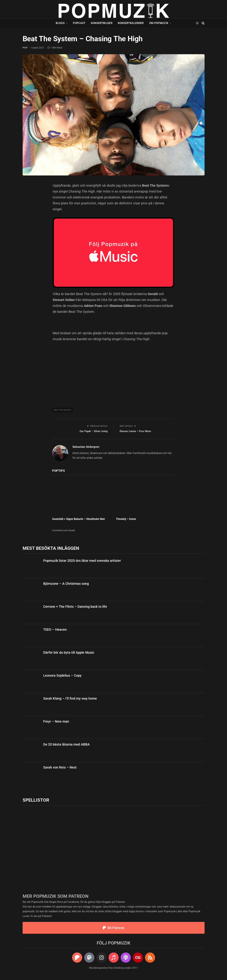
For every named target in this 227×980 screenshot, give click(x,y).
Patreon (120, 902)
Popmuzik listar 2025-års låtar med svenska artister (82, 561)
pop (25, 48)
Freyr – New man (56, 721)
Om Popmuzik (159, 23)
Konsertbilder (102, 23)
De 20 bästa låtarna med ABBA (66, 744)
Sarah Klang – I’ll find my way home (70, 698)
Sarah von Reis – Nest (60, 767)
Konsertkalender (131, 23)
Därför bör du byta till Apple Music (69, 652)
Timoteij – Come (126, 519)
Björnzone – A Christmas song (66, 584)
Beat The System (63, 410)
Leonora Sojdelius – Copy (62, 675)
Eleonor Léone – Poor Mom (135, 431)
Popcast (79, 23)
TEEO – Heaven (55, 630)
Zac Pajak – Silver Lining (94, 431)
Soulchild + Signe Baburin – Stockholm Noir (79, 519)
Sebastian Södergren (86, 447)
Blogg (60, 23)
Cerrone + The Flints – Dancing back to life (75, 607)
